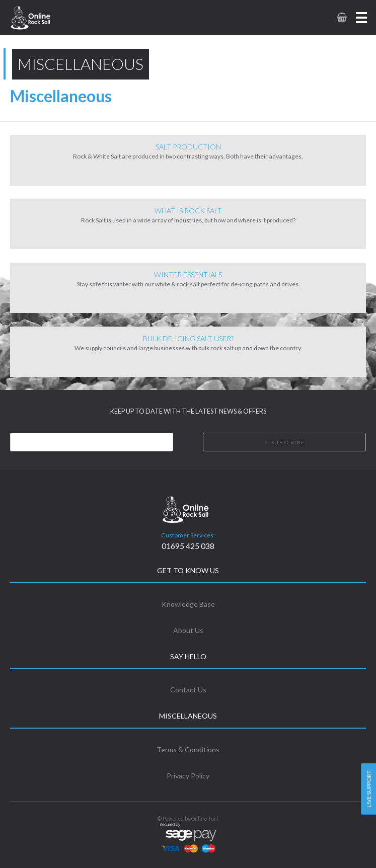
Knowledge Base (188, 604)
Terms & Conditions (188, 749)
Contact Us (188, 690)
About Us (188, 630)
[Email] (92, 442)
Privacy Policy (188, 776)
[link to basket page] (341, 17)
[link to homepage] (44, 18)
